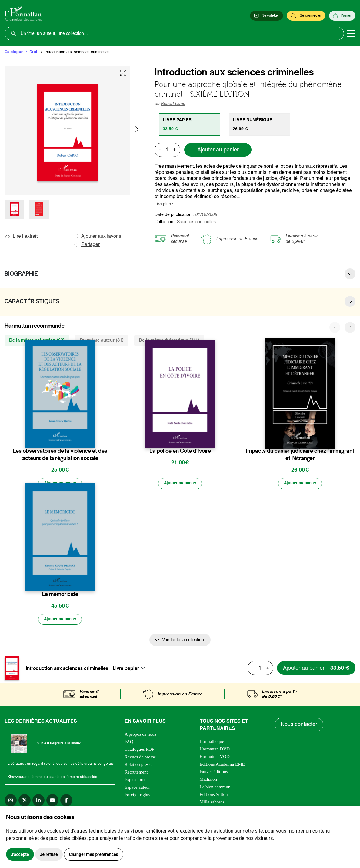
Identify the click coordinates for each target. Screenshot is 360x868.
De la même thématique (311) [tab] (169, 340)
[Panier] (342, 16)
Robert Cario (173, 104)
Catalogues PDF (139, 751)
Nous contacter (299, 726)
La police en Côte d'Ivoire (180, 451)
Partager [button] (86, 245)
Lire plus (163, 204)
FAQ (129, 743)
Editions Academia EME (222, 766)
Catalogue (14, 52)
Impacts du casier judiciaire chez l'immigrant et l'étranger (300, 455)
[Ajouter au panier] (60, 484)
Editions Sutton (214, 796)
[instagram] (11, 802)
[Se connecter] (306, 16)
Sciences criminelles (196, 222)
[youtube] (52, 802)
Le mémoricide (60, 595)
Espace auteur (137, 789)
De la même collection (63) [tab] (37, 340)
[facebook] (66, 802)
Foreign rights (137, 796)
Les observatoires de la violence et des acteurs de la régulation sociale (60, 455)
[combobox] (131, 669)
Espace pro (135, 781)
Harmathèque (212, 743)
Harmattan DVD (215, 750)
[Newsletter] (267, 16)
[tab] (190, 124)
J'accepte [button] (20, 854)
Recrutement (136, 774)
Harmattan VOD (215, 758)
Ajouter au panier (218, 150)
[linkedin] (38, 802)
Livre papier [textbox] (126, 669)
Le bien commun (215, 788)
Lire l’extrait (21, 237)
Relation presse (138, 766)
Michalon (208, 781)
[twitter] (25, 802)
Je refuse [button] (49, 854)
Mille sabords (212, 803)
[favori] (91, 439)
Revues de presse (140, 758)
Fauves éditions (214, 773)
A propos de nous (140, 736)
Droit (34, 52)
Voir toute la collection (183, 641)
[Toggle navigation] (351, 34)
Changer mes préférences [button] (94, 854)
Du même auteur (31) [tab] (102, 340)
